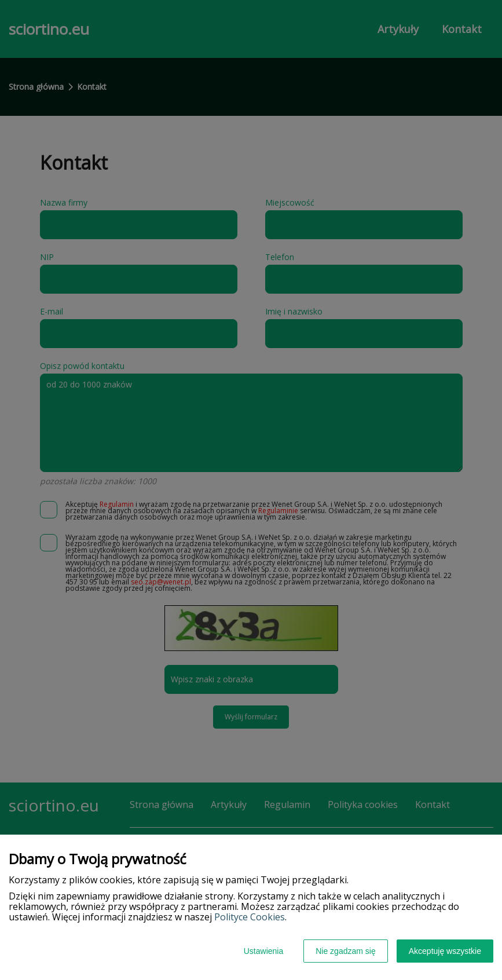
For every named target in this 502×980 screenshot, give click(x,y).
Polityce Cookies (250, 917)
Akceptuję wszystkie (445, 951)
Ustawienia (263, 951)
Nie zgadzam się (346, 951)
